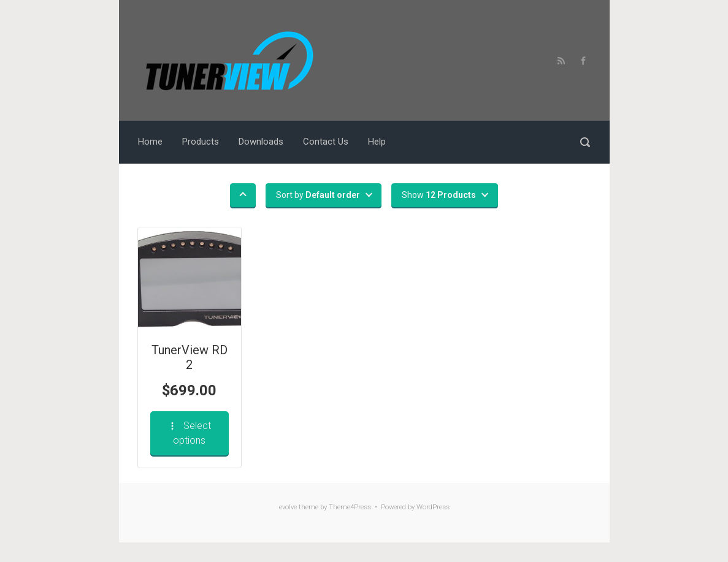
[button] (243, 195)
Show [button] (439, 195)
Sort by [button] (318, 195)
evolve (288, 507)
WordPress (433, 507)
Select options (189, 433)
